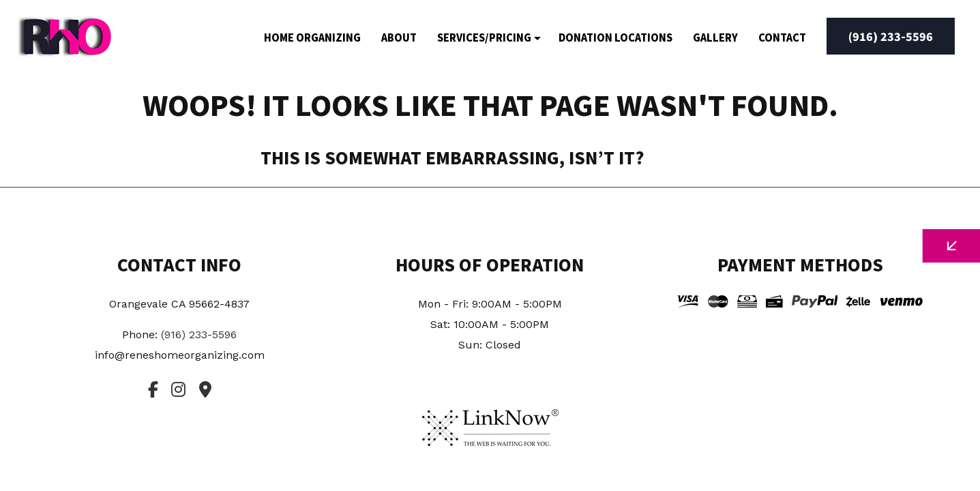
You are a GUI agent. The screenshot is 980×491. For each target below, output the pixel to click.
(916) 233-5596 (891, 36)
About (399, 37)
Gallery (715, 37)
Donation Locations (615, 37)
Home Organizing (312, 37)
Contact (782, 37)
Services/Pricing (484, 37)
